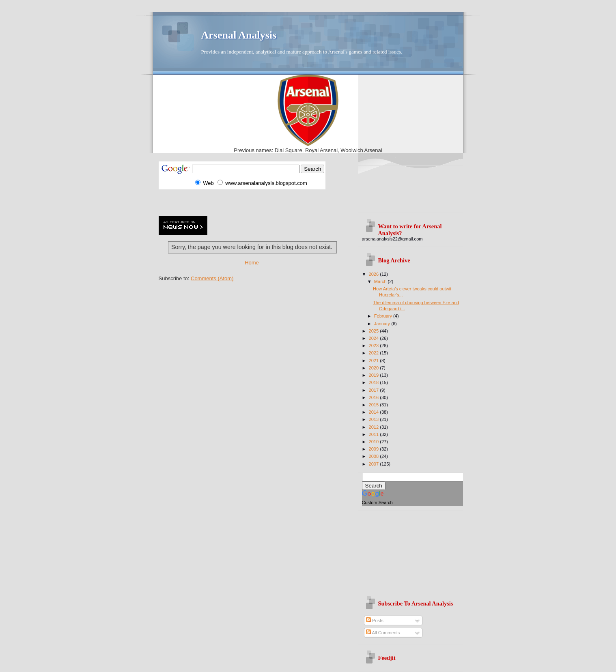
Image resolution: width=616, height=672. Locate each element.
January (383, 324)
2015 (375, 405)
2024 (375, 338)
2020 (375, 368)
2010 (375, 442)
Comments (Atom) (212, 278)
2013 (375, 419)
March (381, 281)
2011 (375, 434)
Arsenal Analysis (239, 35)
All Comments (383, 633)
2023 (375, 346)
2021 (375, 361)
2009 (375, 449)
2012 (375, 427)
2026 (375, 274)
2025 (375, 331)
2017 (375, 390)
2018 (375, 382)
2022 (375, 353)
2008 (375, 456)
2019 (375, 375)
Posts (375, 620)
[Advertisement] (254, 202)
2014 (375, 412)
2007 (375, 464)
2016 (375, 397)
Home (252, 263)
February (384, 316)
